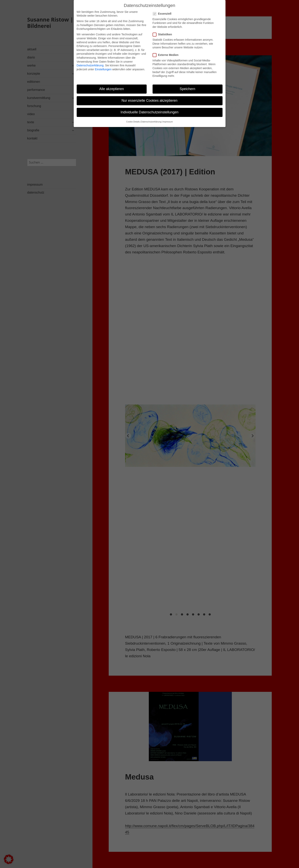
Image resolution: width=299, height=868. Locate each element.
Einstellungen (103, 69)
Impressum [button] (168, 122)
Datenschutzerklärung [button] (151, 122)
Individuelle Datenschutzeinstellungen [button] (149, 112)
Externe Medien (167, 55)
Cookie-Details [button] (133, 122)
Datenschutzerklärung (90, 65)
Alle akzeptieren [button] (112, 89)
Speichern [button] (187, 89)
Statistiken (164, 34)
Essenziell (163, 14)
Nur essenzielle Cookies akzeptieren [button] (149, 101)
